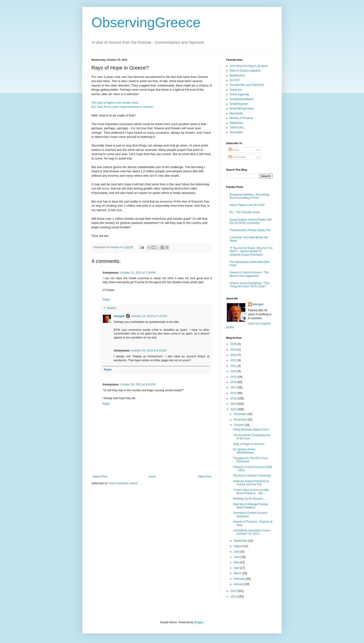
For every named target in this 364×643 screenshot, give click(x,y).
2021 (234, 366)
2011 (234, 597)
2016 (234, 393)
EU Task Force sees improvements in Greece (122, 107)
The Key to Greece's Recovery (252, 476)
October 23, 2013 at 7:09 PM (138, 273)
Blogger (199, 622)
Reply (106, 300)
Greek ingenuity (239, 94)
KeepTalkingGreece (242, 109)
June (237, 557)
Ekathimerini (237, 76)
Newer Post (100, 477)
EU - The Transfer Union (245, 212)
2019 (234, 377)
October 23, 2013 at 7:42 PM (149, 316)
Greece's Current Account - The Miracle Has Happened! (249, 274)
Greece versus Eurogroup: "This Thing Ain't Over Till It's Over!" (249, 285)
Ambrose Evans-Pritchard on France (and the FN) (251, 483)
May (237, 562)
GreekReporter (239, 104)
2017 (234, 388)
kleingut (119, 316)
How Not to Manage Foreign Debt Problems (250, 506)
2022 (234, 360)
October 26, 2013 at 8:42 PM (138, 384)
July (237, 552)
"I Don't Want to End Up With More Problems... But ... (251, 492)
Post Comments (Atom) (123, 483)
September (241, 541)
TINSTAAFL (237, 128)
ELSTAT (235, 80)
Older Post (204, 477)
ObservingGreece (146, 22)
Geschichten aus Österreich (247, 85)
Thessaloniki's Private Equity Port (250, 230)
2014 (234, 404)
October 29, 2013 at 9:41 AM (149, 351)
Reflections (236, 123)
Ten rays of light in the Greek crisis (115, 103)
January (239, 584)
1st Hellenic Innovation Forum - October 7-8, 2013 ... (252, 532)
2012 (234, 591)
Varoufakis (236, 132)
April (237, 568)
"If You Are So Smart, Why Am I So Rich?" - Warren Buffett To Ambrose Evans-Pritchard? (251, 251)
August (239, 546)
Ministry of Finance (241, 118)
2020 (234, 371)
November (241, 420)
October (239, 425)
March (238, 573)
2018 (234, 382)
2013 (234, 409)
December (241, 414)
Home (153, 477)
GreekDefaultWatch (242, 99)
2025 (234, 344)
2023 (234, 355)
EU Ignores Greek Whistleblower (244, 451)
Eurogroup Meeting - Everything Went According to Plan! (249, 196)
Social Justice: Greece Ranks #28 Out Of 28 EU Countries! (250, 221)
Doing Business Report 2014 (251, 430)
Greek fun (236, 90)
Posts (234, 150)
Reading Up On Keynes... (249, 499)
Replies (111, 308)
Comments (237, 157)
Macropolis (236, 113)
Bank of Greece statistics (245, 71)
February (240, 579)
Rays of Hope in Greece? (249, 444)
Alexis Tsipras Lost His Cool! (247, 205)
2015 (234, 398)
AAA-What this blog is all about (249, 66)
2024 (234, 350)
